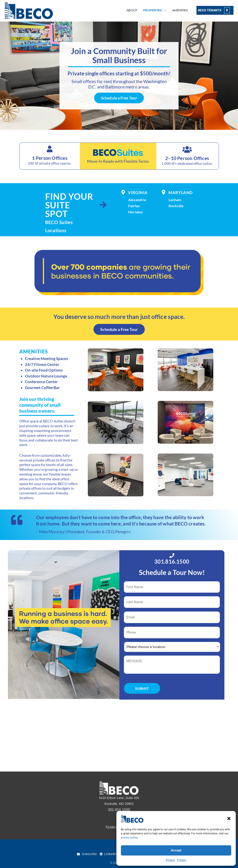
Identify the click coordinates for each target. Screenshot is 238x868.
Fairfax (134, 206)
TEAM (110, 827)
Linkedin (110, 854)
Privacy (170, 860)
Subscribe (89, 854)
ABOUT (132, 10)
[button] (229, 819)
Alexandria (137, 200)
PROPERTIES (153, 10)
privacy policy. (130, 838)
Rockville (176, 206)
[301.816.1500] (172, 556)
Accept (176, 850)
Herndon (135, 212)
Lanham (175, 200)
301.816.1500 (172, 561)
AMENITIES (180, 10)
